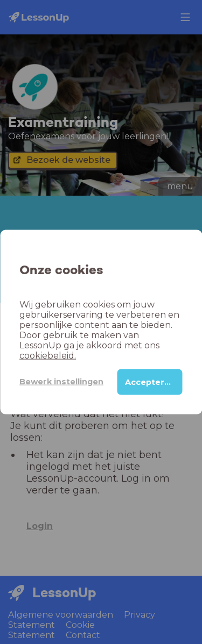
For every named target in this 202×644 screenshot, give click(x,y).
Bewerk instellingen (61, 382)
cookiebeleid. (48, 355)
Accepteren (150, 382)
